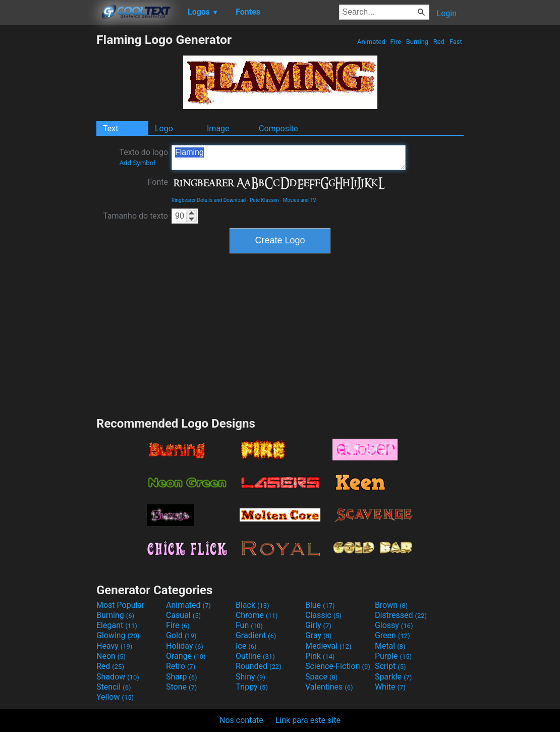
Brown (391, 605)
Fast (456, 42)
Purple (393, 656)
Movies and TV (300, 200)
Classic (323, 615)
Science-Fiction (338, 666)
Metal (390, 646)
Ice (246, 646)
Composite (278, 128)
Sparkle (393, 677)
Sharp (182, 677)
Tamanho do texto (135, 216)
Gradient (256, 635)
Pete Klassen (264, 200)
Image (218, 128)
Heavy (114, 646)
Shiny (250, 677)
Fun (249, 625)
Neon (111, 656)
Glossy (394, 625)
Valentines (329, 687)
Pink (320, 656)
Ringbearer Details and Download (209, 200)
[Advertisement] (48, 184)
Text (110, 128)
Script (390, 666)
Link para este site (308, 720)
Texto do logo (144, 157)
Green (393, 635)
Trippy (252, 687)
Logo (164, 128)
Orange (186, 656)
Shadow (118, 677)
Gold (181, 635)
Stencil (114, 687)
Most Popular (121, 605)
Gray (318, 635)
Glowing (118, 635)
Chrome (257, 615)
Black (253, 605)
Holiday (185, 646)
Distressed (401, 615)
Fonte (158, 182)
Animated (371, 42)
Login (447, 13)
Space (321, 677)
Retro (181, 666)
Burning (417, 42)
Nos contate (241, 720)
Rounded (259, 666)
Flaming (289, 158)
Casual (183, 615)
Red (439, 42)
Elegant (117, 625)
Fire (396, 42)
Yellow (115, 697)
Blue (320, 605)
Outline (255, 656)
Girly (318, 625)
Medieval (328, 646)
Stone (181, 687)
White (390, 687)
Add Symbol (137, 163)
